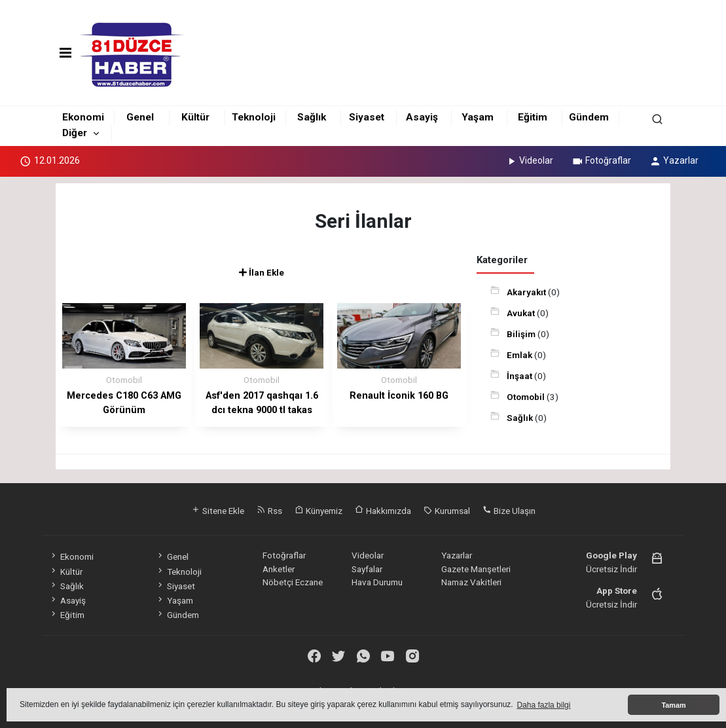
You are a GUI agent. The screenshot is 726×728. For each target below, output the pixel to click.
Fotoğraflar (601, 160)
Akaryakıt (527, 292)
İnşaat (520, 376)
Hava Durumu (377, 582)
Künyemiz (318, 511)
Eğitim (533, 117)
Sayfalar (367, 569)
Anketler (279, 569)
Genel (140, 117)
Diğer (75, 133)
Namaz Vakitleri (471, 582)
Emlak (520, 355)
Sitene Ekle (218, 511)
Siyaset (367, 117)
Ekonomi (83, 117)
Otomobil (527, 397)
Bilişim (522, 334)
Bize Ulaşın (509, 511)
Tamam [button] (673, 705)
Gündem (589, 117)
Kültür (195, 117)
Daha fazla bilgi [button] (543, 705)
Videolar (529, 160)
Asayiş (422, 117)
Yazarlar (674, 160)
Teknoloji (254, 117)
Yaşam (478, 117)
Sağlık (312, 117)
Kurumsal (447, 511)
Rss (269, 511)
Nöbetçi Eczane (293, 582)
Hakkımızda (383, 511)
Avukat (522, 313)
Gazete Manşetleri (476, 569)
